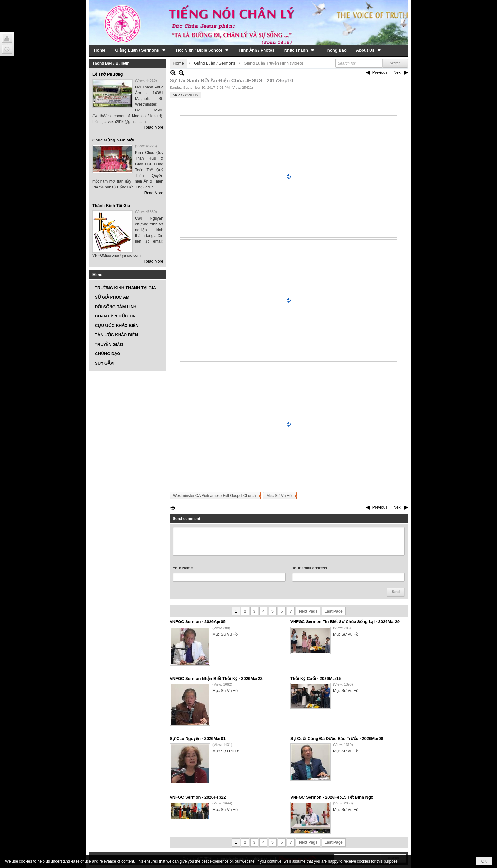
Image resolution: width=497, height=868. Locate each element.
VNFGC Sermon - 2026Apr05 (198, 622)
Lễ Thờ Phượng (108, 74)
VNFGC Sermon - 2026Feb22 (198, 797)
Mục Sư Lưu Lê (226, 751)
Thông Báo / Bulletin (111, 63)
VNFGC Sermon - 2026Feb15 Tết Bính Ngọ (332, 797)
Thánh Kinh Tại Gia (111, 206)
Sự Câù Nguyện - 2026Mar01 (198, 739)
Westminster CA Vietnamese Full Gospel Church (214, 496)
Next (398, 72)
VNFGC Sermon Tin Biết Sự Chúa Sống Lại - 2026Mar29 (345, 622)
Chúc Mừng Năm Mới (113, 140)
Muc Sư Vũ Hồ (279, 496)
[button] (141, 50)
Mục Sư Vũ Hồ (185, 95)
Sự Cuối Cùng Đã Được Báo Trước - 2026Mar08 (337, 739)
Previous (380, 72)
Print (173, 508)
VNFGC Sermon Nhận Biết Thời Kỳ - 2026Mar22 (216, 678)
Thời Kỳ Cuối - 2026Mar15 (316, 678)
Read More (154, 127)
